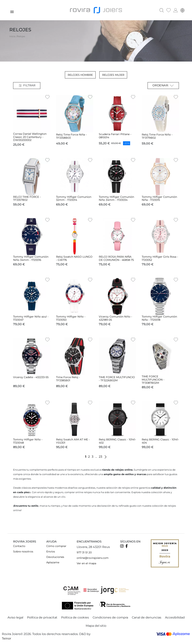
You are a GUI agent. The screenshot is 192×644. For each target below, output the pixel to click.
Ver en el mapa (86, 563)
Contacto (19, 546)
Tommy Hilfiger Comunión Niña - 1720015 (159, 198)
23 (100, 457)
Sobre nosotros (23, 551)
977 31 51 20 (84, 552)
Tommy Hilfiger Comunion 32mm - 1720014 (74, 198)
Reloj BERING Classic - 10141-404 (160, 441)
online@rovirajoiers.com (93, 558)
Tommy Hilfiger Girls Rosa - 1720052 (160, 258)
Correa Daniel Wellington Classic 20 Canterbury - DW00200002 (30, 137)
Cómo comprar (56, 546)
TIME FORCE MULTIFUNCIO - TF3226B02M (117, 379)
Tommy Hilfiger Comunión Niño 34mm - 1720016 (31, 258)
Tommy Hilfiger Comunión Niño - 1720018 (159, 318)
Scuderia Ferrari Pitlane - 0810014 (115, 136)
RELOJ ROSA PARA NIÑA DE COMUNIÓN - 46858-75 (116, 258)
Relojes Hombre (80, 75)
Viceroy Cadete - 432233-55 (31, 377)
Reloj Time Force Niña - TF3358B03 (71, 136)
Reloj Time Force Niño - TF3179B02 (157, 136)
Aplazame (53, 562)
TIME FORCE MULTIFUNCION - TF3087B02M (153, 380)
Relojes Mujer (113, 75)
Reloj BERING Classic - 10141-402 (117, 441)
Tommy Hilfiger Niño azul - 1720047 (31, 318)
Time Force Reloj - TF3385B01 (68, 379)
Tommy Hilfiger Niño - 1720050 (71, 318)
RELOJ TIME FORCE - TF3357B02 (27, 198)
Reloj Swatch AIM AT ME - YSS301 (73, 441)
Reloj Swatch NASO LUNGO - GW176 (74, 258)
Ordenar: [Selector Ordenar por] (163, 86)
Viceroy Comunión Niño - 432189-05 (115, 318)
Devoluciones (55, 557)
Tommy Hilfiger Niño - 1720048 (28, 441)
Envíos (51, 551)
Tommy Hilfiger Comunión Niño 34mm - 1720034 (116, 198)
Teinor (6, 638)
